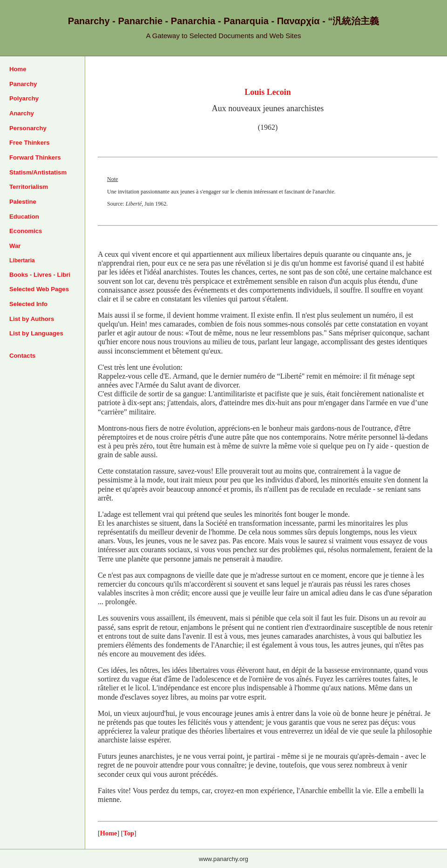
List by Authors (32, 319)
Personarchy (28, 128)
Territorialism (29, 187)
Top (129, 833)
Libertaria (22, 260)
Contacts (22, 356)
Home (18, 69)
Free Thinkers (30, 143)
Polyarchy (24, 98)
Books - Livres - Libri (40, 275)
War (15, 246)
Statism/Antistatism (38, 172)
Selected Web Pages (39, 289)
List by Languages (36, 333)
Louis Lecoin (268, 92)
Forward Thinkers (35, 157)
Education (24, 217)
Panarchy (23, 84)
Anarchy (22, 113)
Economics (26, 231)
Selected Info (28, 304)
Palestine (23, 202)
